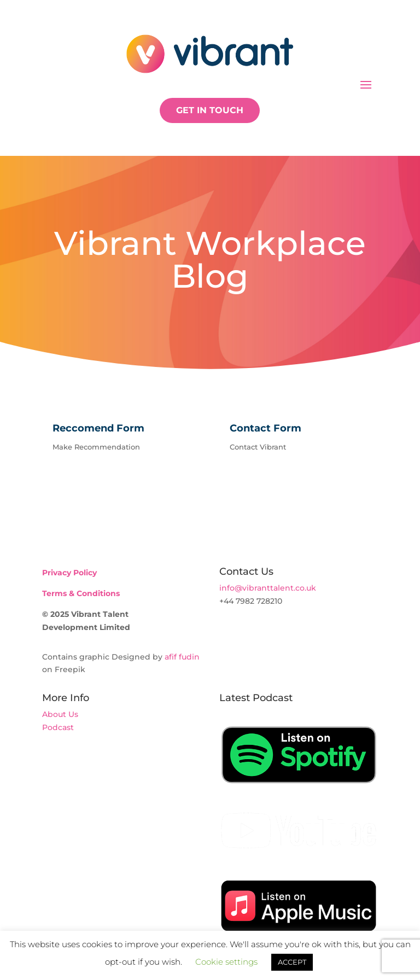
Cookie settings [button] (226, 962)
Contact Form (266, 428)
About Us (60, 714)
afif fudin (182, 657)
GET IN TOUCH (210, 110)
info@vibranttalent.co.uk (268, 588)
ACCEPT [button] (292, 962)
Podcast (58, 727)
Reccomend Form (98, 428)
